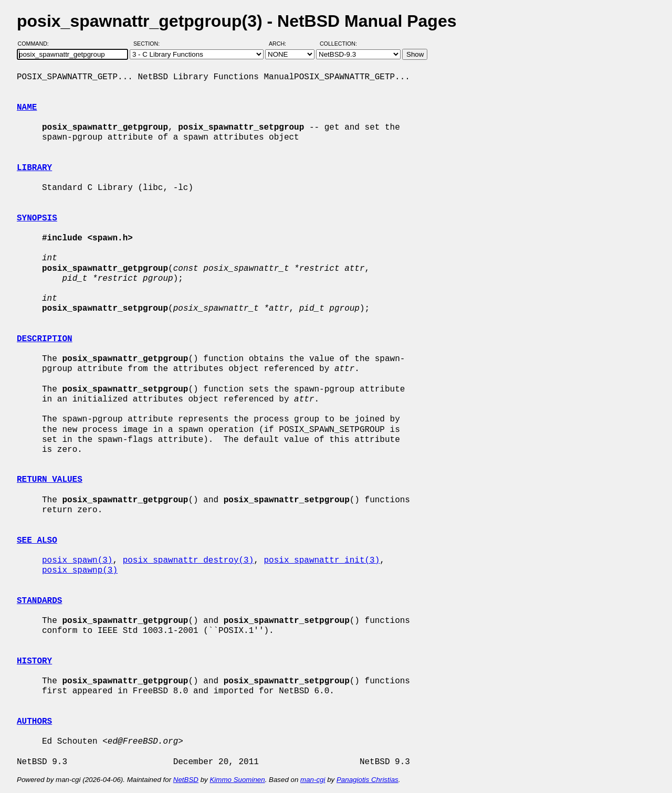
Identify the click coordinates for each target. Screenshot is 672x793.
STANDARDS (39, 601)
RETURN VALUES (50, 480)
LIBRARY (34, 168)
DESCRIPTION (45, 339)
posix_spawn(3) (77, 561)
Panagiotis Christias (367, 780)
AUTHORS (34, 722)
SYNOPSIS (37, 218)
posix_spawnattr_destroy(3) (188, 561)
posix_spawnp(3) (80, 570)
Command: (36, 44)
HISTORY (34, 661)
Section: (149, 44)
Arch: (282, 44)
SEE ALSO (37, 541)
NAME (27, 108)
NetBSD (186, 780)
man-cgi (313, 780)
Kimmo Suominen (237, 780)
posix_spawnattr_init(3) (322, 561)
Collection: (338, 44)
